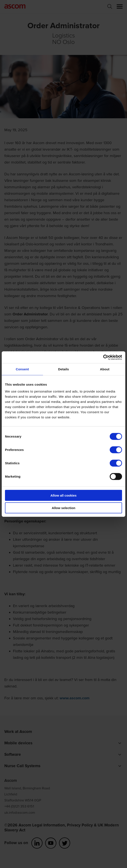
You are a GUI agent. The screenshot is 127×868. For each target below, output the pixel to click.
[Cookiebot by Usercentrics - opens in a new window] (103, 357)
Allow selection (63, 508)
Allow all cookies (64, 495)
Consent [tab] (22, 369)
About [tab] (105, 369)
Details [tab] (63, 369)
